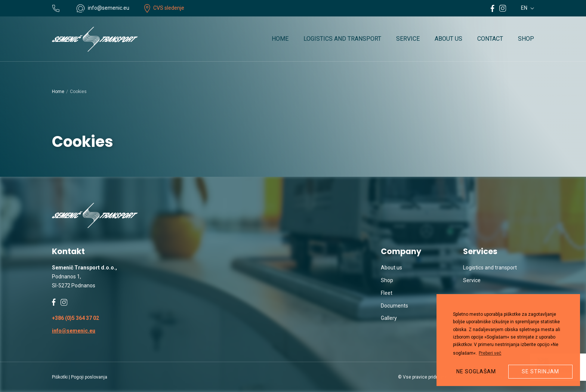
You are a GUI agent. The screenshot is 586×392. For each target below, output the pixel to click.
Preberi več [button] (490, 353)
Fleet (387, 293)
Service (408, 39)
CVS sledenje (164, 8)
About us (448, 39)
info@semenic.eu (74, 331)
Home (280, 39)
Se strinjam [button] (540, 371)
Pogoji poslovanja (89, 377)
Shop (526, 39)
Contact (490, 39)
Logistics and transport (342, 39)
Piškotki (60, 377)
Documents (394, 306)
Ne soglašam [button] (476, 371)
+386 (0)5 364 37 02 (75, 318)
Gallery (389, 318)
